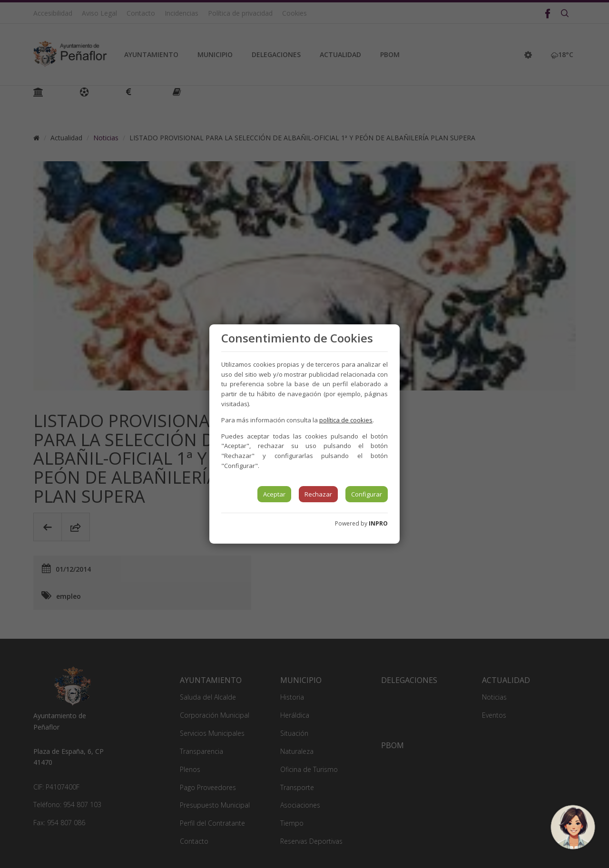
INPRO (378, 523)
